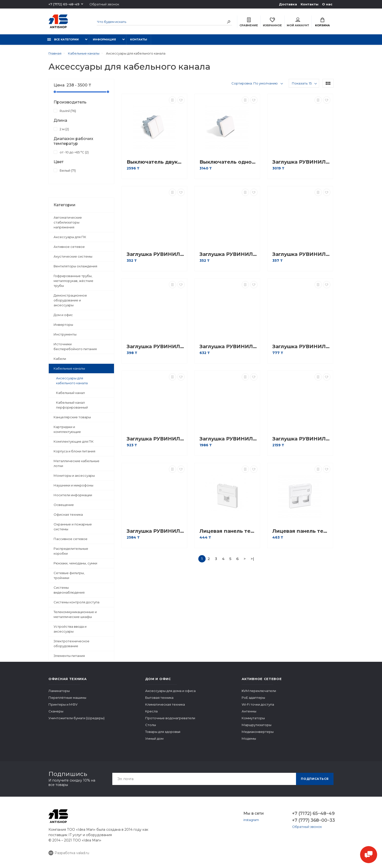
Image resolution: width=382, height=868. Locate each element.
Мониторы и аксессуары (74, 476)
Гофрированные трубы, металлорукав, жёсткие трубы (73, 281)
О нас (327, 4)
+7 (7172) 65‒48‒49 (64, 4)
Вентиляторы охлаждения (75, 266)
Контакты (310, 4)
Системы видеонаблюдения (69, 590)
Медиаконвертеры (258, 732)
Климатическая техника (165, 704)
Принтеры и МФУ (63, 704)
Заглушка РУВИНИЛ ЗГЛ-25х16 (156, 347)
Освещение (64, 505)
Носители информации (73, 495)
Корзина (322, 22)
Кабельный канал (70, 393)
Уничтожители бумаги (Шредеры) (76, 718)
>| (252, 559)
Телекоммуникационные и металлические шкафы (75, 614)
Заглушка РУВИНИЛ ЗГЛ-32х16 (229, 347)
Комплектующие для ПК (74, 441)
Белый (65, 170)
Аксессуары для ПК (70, 237)
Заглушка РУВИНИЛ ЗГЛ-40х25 (156, 439)
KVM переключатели (259, 691)
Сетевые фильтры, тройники (69, 575)
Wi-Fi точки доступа (258, 704)
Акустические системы (73, 256)
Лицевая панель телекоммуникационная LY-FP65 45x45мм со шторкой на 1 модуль (229, 531)
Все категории (63, 39)
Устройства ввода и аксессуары (70, 629)
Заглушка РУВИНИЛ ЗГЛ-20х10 (301, 254)
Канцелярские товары (72, 417)
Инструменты (65, 334)
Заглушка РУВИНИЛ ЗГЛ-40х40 (229, 439)
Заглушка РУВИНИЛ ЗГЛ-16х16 (229, 254)
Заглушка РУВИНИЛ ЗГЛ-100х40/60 (301, 162)
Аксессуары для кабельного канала (72, 381)
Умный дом (154, 738)
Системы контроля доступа (76, 602)
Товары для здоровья (163, 732)
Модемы (249, 738)
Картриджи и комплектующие (67, 429)
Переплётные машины (67, 698)
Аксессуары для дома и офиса (170, 691)
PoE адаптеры (253, 698)
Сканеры (56, 711)
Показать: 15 (302, 83)
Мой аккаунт (298, 22)
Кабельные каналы (69, 368)
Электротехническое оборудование (72, 644)
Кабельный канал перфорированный (72, 405)
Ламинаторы (59, 691)
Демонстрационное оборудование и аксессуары (70, 300)
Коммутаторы (253, 718)
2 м (61, 129)
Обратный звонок (104, 4)
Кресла (151, 711)
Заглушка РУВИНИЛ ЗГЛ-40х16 (301, 347)
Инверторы (63, 325)
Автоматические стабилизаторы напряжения (68, 222)
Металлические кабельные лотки (76, 463)
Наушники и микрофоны (73, 485)
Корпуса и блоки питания (74, 451)
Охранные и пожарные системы (73, 527)
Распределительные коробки (71, 551)
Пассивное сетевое (71, 539)
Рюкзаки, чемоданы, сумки (75, 563)
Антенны (249, 711)
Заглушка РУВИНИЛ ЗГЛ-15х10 (156, 254)
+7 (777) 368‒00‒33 (313, 820)
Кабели (60, 359)
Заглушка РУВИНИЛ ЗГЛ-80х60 (156, 531)
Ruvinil (65, 111)
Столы (151, 725)
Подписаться (315, 779)
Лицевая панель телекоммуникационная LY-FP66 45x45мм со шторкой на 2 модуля (301, 531)
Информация (104, 39)
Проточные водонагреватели (170, 718)
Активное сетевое (69, 247)
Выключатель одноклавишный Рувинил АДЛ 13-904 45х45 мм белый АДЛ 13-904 (229, 162)
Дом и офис (63, 315)
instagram (251, 820)
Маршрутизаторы (257, 725)
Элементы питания (69, 656)
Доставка (288, 4)
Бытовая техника (159, 698)
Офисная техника (68, 514)
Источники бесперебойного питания (75, 346)
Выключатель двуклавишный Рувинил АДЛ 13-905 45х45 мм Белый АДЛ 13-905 (156, 162)
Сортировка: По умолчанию (255, 83)
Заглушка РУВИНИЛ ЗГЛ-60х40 (301, 439)
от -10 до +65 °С (71, 152)
